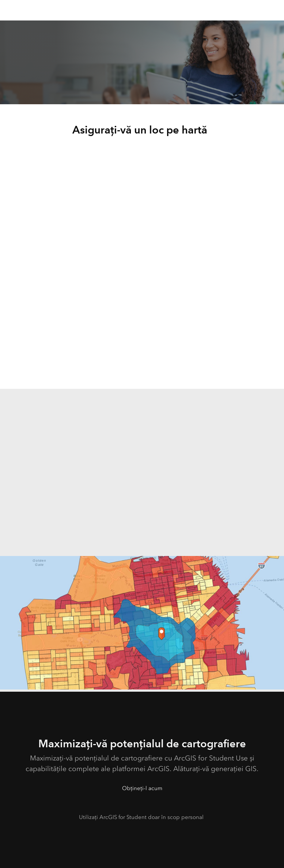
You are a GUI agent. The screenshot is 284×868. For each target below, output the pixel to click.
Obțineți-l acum (142, 788)
